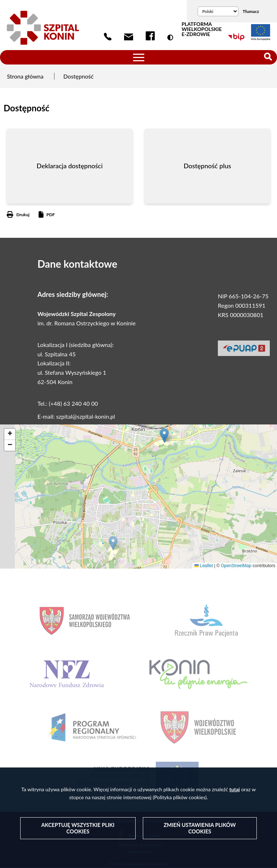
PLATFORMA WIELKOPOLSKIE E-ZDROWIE (201, 29)
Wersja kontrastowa (172, 37)
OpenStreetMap (236, 566)
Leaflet (204, 566)
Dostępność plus (207, 166)
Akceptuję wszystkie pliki (78, 828)
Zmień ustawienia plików (200, 828)
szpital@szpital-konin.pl (86, 416)
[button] (113, 543)
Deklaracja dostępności (70, 166)
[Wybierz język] (218, 11)
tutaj (235, 789)
